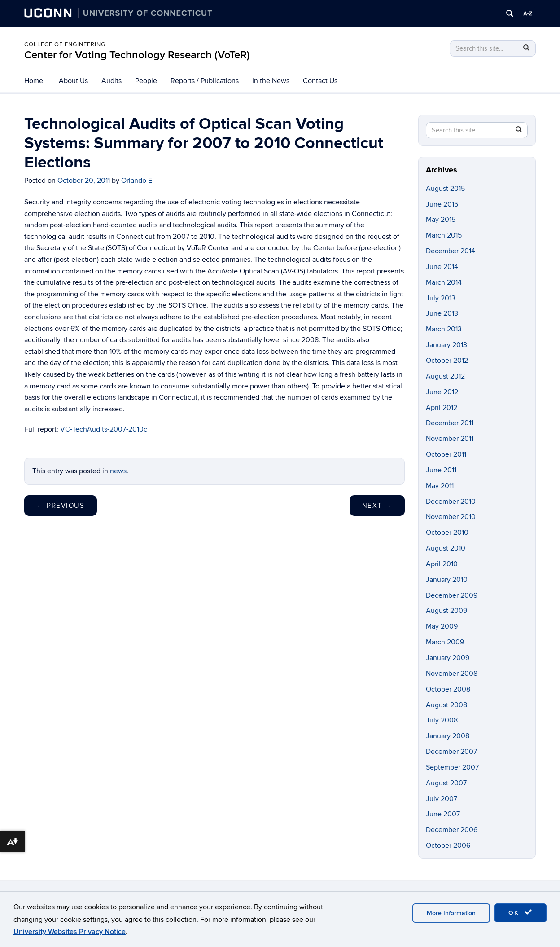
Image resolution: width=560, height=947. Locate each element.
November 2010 (451, 517)
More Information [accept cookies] (451, 913)
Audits (112, 81)
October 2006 (448, 846)
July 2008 (442, 720)
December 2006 (452, 830)
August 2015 (445, 189)
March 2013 (444, 329)
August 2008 (446, 705)
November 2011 (450, 439)
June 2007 (443, 814)
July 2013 (441, 298)
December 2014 (451, 251)
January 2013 (446, 345)
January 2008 (448, 736)
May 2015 (441, 220)
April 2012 (442, 408)
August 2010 (446, 548)
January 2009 (448, 658)
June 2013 (442, 313)
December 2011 (450, 423)
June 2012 (442, 392)
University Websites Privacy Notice (70, 932)
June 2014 (442, 267)
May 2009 (442, 626)
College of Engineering (65, 44)
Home (34, 81)
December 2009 (452, 595)
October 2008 (448, 689)
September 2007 (452, 767)
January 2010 (447, 580)
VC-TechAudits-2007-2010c (104, 429)
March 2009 (445, 642)
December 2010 (451, 502)
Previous (61, 506)
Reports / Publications (205, 81)
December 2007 (451, 752)
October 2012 (447, 361)
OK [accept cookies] (521, 912)
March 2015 (444, 235)
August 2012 (445, 376)
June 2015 (442, 204)
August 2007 (446, 783)
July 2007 (442, 799)
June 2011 (441, 470)
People (146, 81)
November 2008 (452, 674)
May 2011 (440, 486)
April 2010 (442, 564)
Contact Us (320, 81)
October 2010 (447, 533)
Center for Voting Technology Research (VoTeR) (137, 55)
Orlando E (137, 181)
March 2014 (444, 282)
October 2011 (446, 454)
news (118, 471)
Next (377, 506)
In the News (271, 81)
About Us (73, 81)
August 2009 (446, 611)
